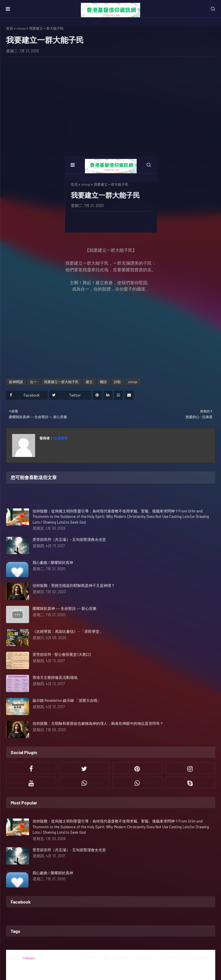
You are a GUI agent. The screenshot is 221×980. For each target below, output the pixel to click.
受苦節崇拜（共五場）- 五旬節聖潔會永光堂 (69, 539)
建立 (89, 382)
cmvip (21, 28)
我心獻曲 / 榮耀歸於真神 (53, 562)
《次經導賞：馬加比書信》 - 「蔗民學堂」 (68, 631)
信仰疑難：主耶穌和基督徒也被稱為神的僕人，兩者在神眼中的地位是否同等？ (98, 723)
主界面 (88, 958)
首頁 (9, 28)
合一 (33, 382)
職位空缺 (145, 958)
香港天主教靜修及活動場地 (55, 677)
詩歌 (117, 382)
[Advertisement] (111, 103)
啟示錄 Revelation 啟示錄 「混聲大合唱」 (67, 700)
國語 (103, 382)
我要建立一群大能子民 (61, 382)
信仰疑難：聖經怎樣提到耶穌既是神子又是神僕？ (74, 585)
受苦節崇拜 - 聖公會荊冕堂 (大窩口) (62, 654)
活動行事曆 (116, 958)
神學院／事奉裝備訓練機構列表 (188, 958)
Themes (29, 958)
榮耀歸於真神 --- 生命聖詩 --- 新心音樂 (64, 608)
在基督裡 (60, 438)
